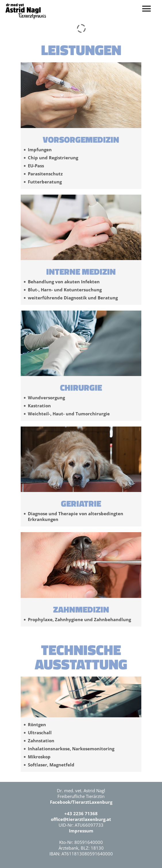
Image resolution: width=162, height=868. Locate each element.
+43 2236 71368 (81, 813)
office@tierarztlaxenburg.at (81, 819)
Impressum (81, 831)
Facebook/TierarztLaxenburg (81, 802)
